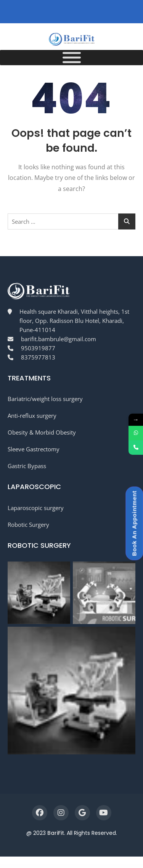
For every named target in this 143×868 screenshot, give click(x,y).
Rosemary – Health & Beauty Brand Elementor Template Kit (96, 867)
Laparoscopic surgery (36, 508)
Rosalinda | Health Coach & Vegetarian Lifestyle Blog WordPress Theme (67, 867)
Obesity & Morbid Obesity (42, 432)
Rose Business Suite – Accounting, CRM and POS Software (83, 867)
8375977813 (38, 357)
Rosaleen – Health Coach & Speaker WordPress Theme (52, 867)
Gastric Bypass (27, 466)
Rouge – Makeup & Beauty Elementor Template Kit (124, 867)
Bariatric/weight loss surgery (45, 399)
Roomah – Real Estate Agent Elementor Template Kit (17, 867)
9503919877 (38, 348)
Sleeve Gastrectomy (34, 449)
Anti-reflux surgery (32, 416)
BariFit (56, 833)
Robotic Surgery (28, 525)
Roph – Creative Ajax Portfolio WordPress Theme (29, 867)
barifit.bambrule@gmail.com (59, 339)
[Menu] (72, 58)
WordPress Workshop (7, 867)
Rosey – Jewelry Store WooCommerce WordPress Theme (110, 867)
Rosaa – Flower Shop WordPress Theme (40, 867)
